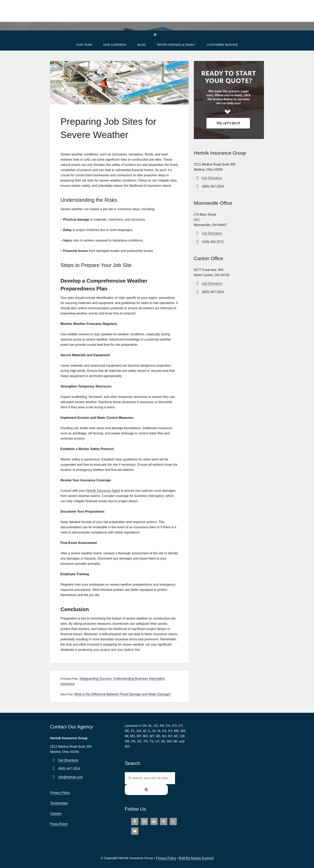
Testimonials (59, 803)
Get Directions (212, 178)
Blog (142, 45)
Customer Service (222, 45)
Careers (56, 814)
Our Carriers (115, 45)
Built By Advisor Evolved (196, 848)
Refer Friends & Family (176, 45)
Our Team (84, 45)
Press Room (59, 824)
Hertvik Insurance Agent (103, 491)
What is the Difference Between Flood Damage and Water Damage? (123, 694)
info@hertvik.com (70, 777)
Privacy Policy (60, 793)
